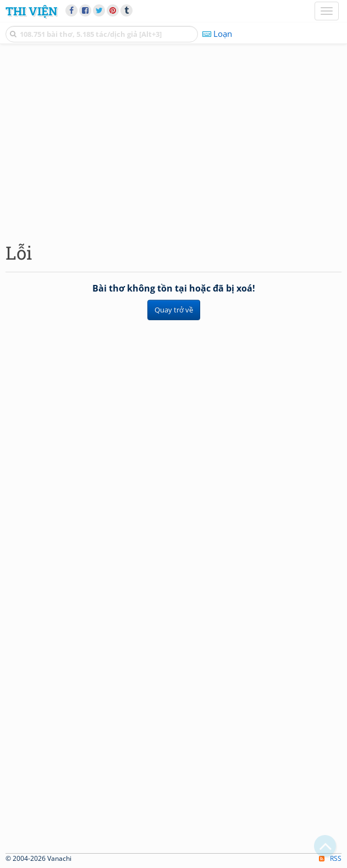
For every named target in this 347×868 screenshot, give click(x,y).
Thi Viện (31, 11)
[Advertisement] (173, 140)
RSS (330, 858)
